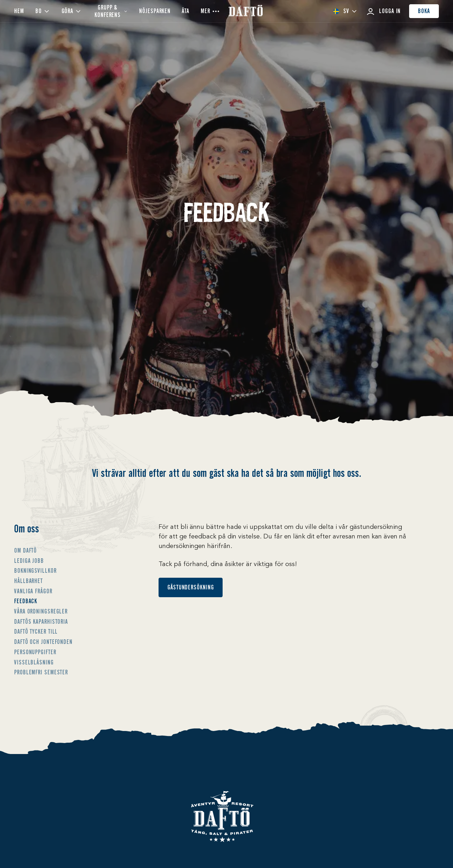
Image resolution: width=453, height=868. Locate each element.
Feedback (26, 601)
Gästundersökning (191, 587)
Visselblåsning (34, 662)
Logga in (383, 11)
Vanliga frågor (33, 591)
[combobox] (345, 11)
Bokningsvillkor (35, 571)
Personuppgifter (35, 652)
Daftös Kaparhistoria (41, 622)
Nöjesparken (155, 11)
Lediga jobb (29, 561)
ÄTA (186, 11)
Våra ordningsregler (41, 611)
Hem (19, 11)
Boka (424, 11)
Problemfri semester (41, 672)
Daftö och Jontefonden (43, 642)
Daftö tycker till (36, 632)
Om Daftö (25, 550)
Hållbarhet (28, 581)
